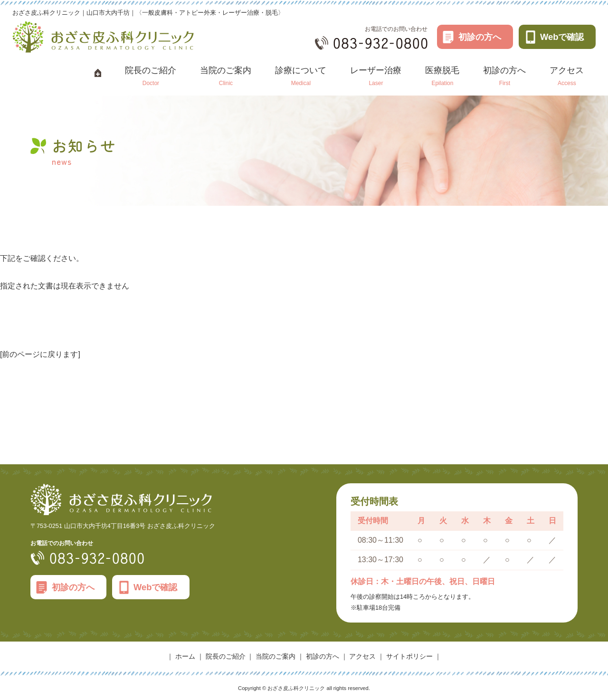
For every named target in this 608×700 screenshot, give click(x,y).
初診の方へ (480, 37)
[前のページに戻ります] (40, 354)
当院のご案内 (275, 657)
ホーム (185, 657)
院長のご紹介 (226, 657)
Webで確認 (562, 37)
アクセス (362, 657)
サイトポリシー (409, 657)
